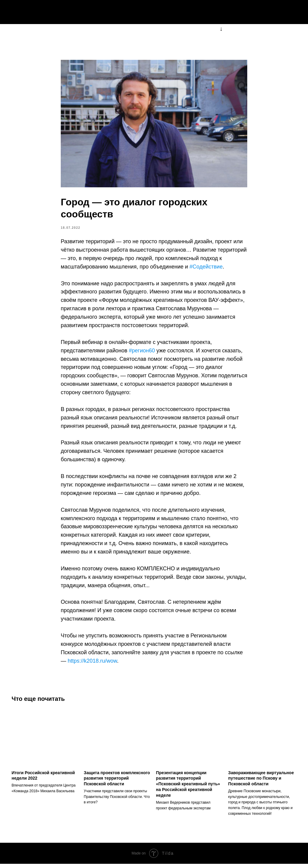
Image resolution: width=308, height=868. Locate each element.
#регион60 (142, 353)
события (225, 12)
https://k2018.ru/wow (92, 663)
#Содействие (206, 269)
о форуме (191, 12)
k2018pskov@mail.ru (274, 12)
